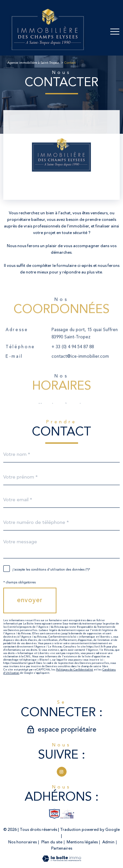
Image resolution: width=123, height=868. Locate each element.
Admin (108, 842)
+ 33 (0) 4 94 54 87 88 (73, 355)
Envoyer (30, 600)
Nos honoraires (22, 842)
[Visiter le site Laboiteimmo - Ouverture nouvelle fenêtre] (62, 861)
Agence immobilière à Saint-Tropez (33, 63)
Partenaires (62, 848)
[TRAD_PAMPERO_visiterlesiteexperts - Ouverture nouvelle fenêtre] (67, 814)
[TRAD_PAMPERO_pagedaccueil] (48, 52)
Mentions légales (82, 842)
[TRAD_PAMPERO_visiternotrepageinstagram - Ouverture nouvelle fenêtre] (62, 772)
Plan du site (52, 842)
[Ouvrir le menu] (115, 32)
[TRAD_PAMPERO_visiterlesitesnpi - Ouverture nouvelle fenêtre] (54, 814)
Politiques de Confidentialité (75, 670)
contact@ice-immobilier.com (80, 365)
